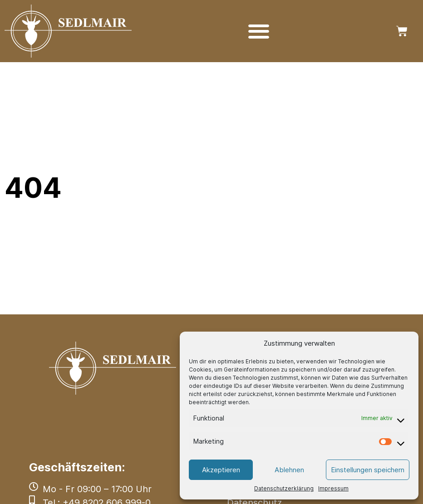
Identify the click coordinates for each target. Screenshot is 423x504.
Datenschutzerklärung (284, 488)
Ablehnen (289, 470)
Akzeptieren (221, 470)
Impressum (333, 488)
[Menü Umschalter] (259, 31)
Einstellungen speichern (368, 470)
